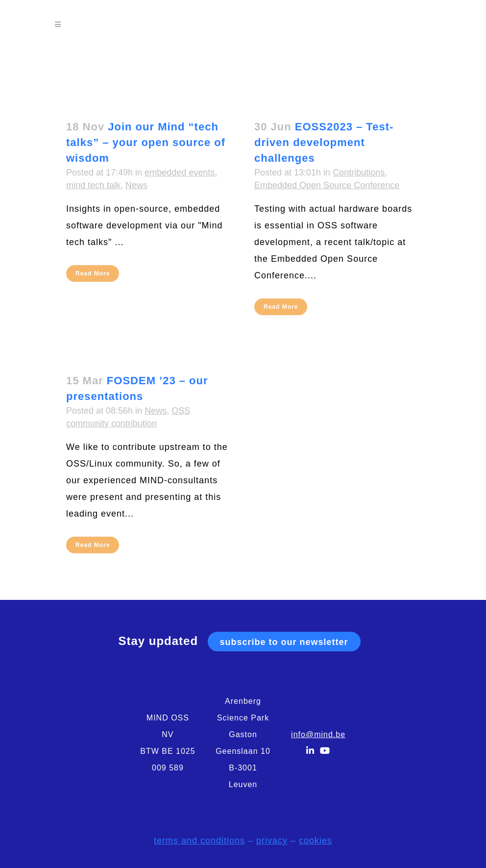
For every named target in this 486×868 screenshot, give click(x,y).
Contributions (359, 173)
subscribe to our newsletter (284, 642)
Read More (93, 273)
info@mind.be (318, 734)
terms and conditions (199, 841)
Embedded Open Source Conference (327, 185)
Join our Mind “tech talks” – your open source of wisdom (146, 142)
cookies (316, 841)
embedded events (180, 173)
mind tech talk (93, 185)
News (136, 185)
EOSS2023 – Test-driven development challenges (324, 142)
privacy (272, 841)
